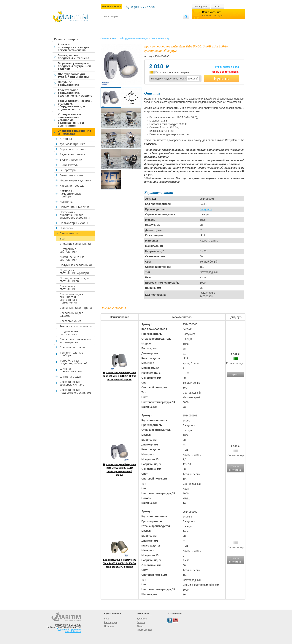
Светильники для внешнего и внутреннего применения (72, 298)
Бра (62, 238)
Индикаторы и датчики (76, 180)
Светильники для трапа (76, 308)
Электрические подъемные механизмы (76, 391)
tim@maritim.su (73, 632)
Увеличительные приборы (71, 354)
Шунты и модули (71, 376)
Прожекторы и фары (74, 223)
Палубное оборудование (68, 83)
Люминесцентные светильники (72, 258)
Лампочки (67, 202)
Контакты (107, 23)
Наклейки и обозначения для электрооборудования (75, 215)
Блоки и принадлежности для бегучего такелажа (74, 47)
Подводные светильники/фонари (74, 271)
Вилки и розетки (71, 159)
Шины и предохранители (71, 370)
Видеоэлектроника (73, 154)
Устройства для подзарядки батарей (74, 362)
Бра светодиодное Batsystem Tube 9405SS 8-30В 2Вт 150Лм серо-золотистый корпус (119, 563)
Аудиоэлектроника (73, 144)
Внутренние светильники (69, 250)
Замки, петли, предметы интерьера (74, 56)
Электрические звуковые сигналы (72, 383)
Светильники (69, 233)
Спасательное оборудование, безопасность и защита (75, 93)
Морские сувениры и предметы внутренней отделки (75, 66)
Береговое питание (73, 149)
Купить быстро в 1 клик (227, 67)
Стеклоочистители (72, 347)
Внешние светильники (75, 244)
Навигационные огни (74, 207)
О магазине (147, 23)
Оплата (133, 23)
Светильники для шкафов (72, 314)
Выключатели (69, 165)
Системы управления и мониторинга (76, 341)
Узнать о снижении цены (225, 72)
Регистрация (201, 6)
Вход (218, 6)
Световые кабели (72, 321)
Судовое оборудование (69, 629)
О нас (140, 626)
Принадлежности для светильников (74, 279)
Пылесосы (67, 228)
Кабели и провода (72, 186)
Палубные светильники (76, 265)
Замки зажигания (72, 175)
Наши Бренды (144, 630)
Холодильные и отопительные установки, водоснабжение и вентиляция (71, 120)
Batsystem (206, 209)
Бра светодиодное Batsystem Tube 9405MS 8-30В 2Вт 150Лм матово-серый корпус (119, 376)
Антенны (66, 139)
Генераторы (68, 170)
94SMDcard (150, 144)
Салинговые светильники (69, 287)
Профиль (109, 626)
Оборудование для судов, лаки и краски (73, 75)
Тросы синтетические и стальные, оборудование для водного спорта (75, 105)
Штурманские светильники (69, 333)
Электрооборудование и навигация (74, 132)
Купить (221, 79)
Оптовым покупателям (171, 23)
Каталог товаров (66, 39)
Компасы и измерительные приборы (71, 194)
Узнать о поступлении (235, 468)
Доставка (121, 23)
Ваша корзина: (212, 12)
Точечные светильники (76, 326)
